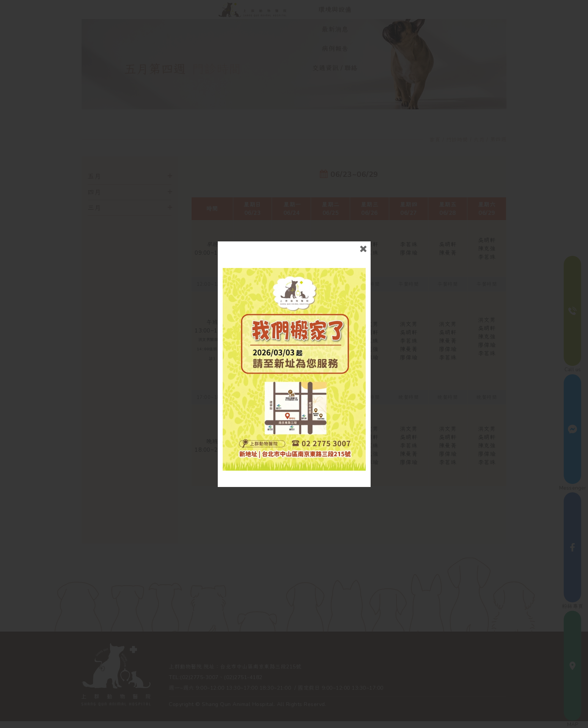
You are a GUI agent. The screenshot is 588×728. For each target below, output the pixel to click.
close (363, 249)
